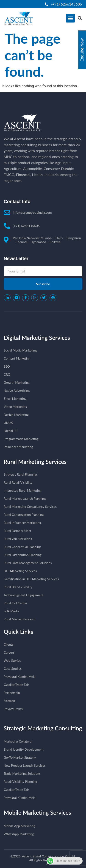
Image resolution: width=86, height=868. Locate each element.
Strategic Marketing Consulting (43, 728)
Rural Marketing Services (35, 462)
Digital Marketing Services (37, 338)
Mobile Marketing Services (37, 812)
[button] (70, 18)
